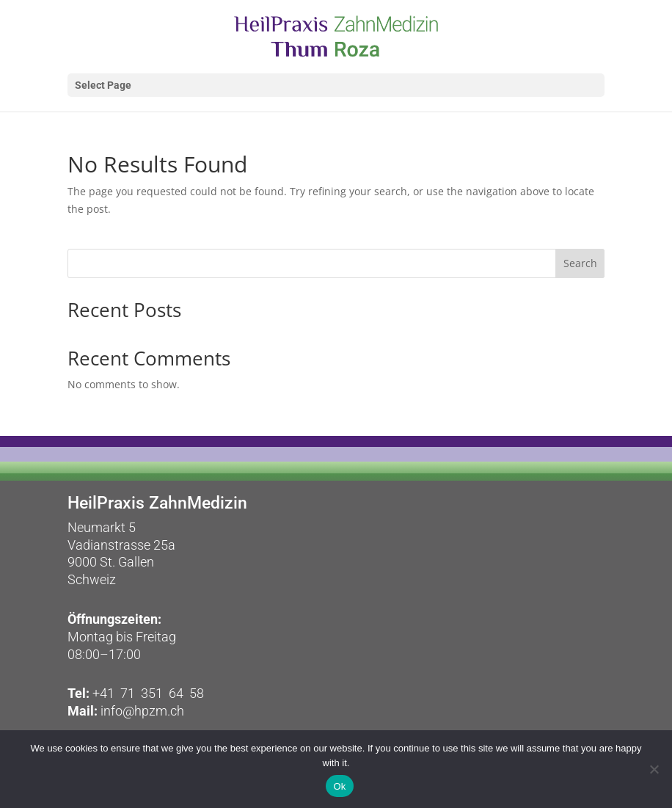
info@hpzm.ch (141, 711)
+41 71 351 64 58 (148, 693)
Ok (339, 786)
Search (580, 263)
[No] (654, 769)
